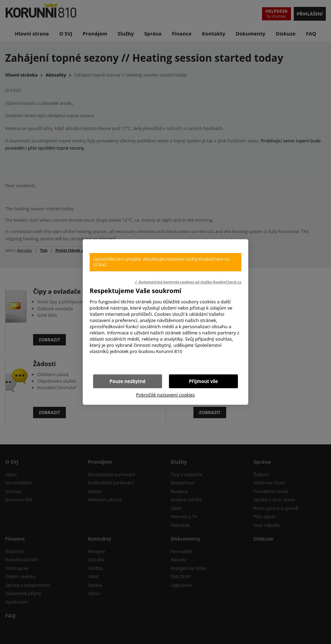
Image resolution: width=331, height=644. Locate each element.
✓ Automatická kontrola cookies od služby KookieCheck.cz (188, 282)
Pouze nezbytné (128, 381)
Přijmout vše (203, 381)
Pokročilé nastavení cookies (165, 395)
